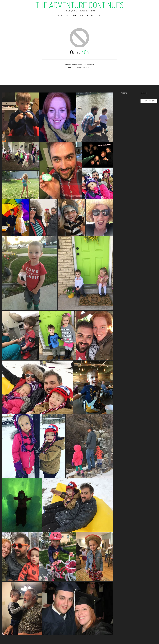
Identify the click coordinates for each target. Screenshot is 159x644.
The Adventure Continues (80, 5)
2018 (75, 15)
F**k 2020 (91, 15)
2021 (100, 15)
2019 (82, 15)
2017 (68, 15)
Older (60, 15)
